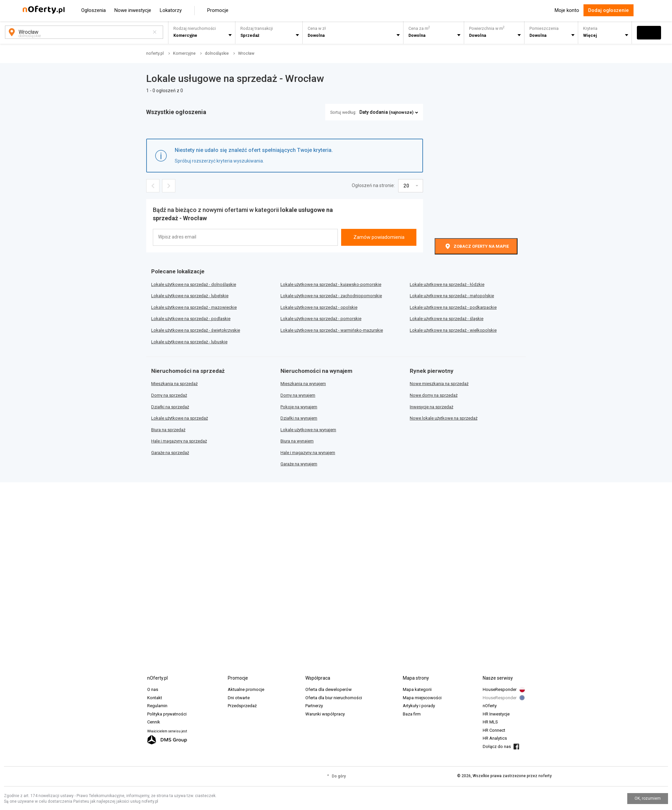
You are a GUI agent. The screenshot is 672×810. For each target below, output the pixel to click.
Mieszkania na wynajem (303, 384)
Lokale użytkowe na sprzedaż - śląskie (447, 319)
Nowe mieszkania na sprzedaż (439, 384)
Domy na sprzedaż (169, 395)
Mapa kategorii (417, 689)
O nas (153, 689)
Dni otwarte (239, 698)
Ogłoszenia (93, 10)
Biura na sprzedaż (168, 430)
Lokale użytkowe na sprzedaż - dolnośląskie (194, 284)
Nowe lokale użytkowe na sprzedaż (444, 418)
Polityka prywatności (167, 714)
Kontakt (155, 698)
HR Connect (494, 730)
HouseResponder (500, 689)
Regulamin (157, 706)
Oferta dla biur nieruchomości (334, 698)
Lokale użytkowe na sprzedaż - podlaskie (191, 319)
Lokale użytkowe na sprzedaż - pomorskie (321, 319)
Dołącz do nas (497, 746)
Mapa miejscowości (422, 698)
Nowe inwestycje (133, 10)
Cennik (154, 722)
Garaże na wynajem (299, 464)
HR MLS (490, 722)
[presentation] (379, 216)
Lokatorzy (171, 10)
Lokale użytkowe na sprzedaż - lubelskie (190, 296)
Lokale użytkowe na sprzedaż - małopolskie (452, 296)
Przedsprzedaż (242, 706)
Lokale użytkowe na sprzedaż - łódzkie (447, 284)
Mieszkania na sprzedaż (174, 384)
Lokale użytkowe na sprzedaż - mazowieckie (194, 307)
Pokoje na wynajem (299, 407)
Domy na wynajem (298, 395)
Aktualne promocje (246, 689)
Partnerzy (314, 706)
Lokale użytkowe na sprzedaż (180, 418)
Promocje (218, 10)
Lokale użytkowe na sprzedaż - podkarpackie (453, 307)
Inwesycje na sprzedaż (431, 407)
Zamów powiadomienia (379, 237)
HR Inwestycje (496, 714)
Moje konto (567, 10)
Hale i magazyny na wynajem (308, 453)
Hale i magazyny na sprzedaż (179, 441)
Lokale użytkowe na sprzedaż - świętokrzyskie (196, 330)
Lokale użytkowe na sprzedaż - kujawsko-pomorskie (331, 284)
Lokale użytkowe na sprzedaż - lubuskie (189, 342)
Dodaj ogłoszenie (609, 10)
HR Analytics (495, 738)
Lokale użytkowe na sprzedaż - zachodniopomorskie (331, 296)
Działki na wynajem (299, 418)
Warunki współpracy (325, 714)
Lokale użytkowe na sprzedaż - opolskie (319, 307)
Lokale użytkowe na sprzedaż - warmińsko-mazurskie (332, 330)
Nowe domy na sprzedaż (434, 395)
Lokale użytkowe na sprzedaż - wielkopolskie (453, 330)
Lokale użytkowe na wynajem (308, 430)
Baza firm (412, 714)
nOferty (490, 706)
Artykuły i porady (419, 706)
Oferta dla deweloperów (329, 689)
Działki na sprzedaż (170, 407)
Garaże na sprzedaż (170, 453)
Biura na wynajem (297, 441)
